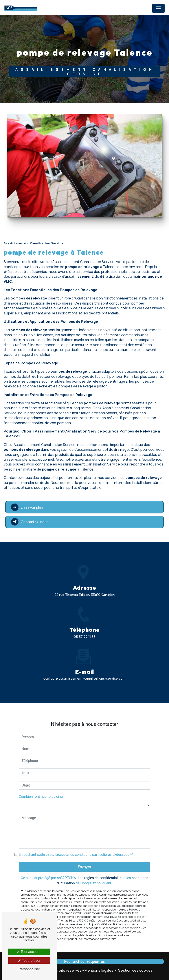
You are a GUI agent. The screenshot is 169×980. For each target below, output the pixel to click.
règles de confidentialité (103, 856)
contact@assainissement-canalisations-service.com (84, 657)
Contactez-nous (30, 522)
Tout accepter (29, 952)
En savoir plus (27, 507)
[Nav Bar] (158, 8)
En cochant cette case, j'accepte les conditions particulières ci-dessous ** (76, 833)
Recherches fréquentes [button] (84, 961)
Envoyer (85, 845)
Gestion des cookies (135, 970)
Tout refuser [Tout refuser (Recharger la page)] (29, 961)
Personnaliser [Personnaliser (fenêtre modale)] (29, 969)
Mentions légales (99, 970)
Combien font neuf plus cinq (41, 775)
